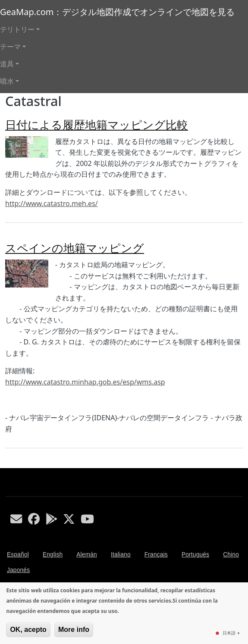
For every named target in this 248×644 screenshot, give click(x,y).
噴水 (7, 81)
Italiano (121, 555)
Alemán (87, 555)
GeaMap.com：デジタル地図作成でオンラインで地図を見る (117, 12)
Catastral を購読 (9, 465)
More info (74, 630)
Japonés (18, 570)
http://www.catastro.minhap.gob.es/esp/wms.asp (85, 382)
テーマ (10, 47)
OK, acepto (28, 630)
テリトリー (17, 29)
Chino (231, 555)
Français (156, 555)
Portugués (195, 555)
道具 (7, 64)
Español (18, 555)
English (53, 555)
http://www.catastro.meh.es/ (52, 203)
